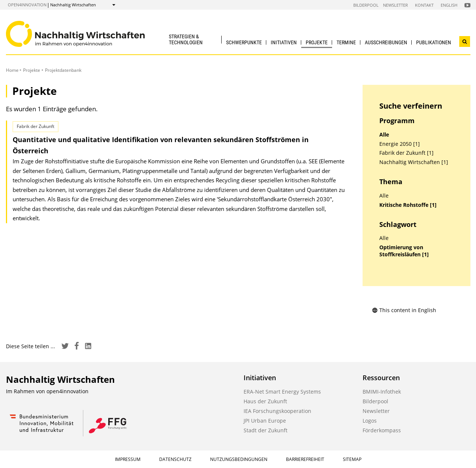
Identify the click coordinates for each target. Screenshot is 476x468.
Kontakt (424, 5)
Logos (370, 421)
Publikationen (434, 42)
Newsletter (395, 5)
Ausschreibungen (386, 42)
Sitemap (352, 459)
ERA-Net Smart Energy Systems (282, 392)
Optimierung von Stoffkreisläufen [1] (404, 251)
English (449, 5)
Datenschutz (175, 459)
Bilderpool (366, 5)
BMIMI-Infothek (382, 392)
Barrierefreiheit (305, 459)
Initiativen (284, 42)
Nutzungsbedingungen (239, 459)
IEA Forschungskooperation (277, 411)
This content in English (404, 310)
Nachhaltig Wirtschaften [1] (414, 162)
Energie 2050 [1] (400, 144)
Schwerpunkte (244, 42)
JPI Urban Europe (265, 421)
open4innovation (27, 5)
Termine (346, 42)
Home (12, 70)
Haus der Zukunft (265, 401)
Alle (384, 135)
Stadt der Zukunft (266, 430)
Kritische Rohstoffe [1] (408, 205)
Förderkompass (382, 430)
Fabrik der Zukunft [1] (406, 153)
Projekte (317, 42)
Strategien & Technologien (186, 39)
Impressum (128, 459)
